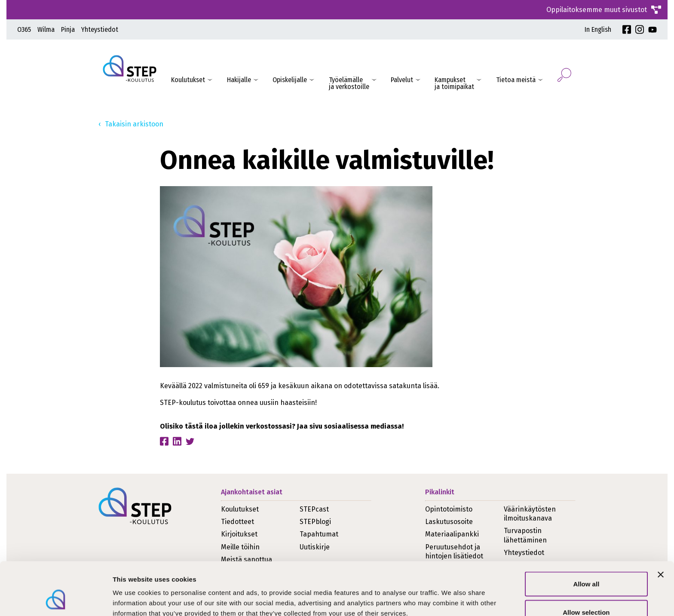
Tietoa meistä (516, 80)
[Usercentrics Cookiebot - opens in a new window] (56, 599)
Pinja (68, 29)
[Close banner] (661, 527)
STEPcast (314, 509)
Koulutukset (188, 80)
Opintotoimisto (449, 509)
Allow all (586, 537)
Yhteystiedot (100, 29)
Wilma (46, 29)
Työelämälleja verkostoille (349, 83)
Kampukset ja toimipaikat (454, 83)
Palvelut (402, 80)
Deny (587, 593)
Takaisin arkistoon (134, 124)
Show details (451, 594)
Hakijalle (239, 80)
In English (598, 29)
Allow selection (586, 565)
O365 (24, 29)
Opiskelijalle (290, 80)
